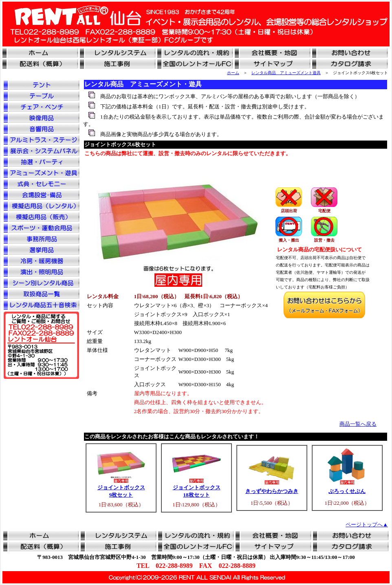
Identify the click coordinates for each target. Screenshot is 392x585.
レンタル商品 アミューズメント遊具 (286, 73)
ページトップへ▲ (367, 525)
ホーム (233, 73)
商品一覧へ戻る (358, 424)
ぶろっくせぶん (347, 491)
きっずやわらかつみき (272, 491)
